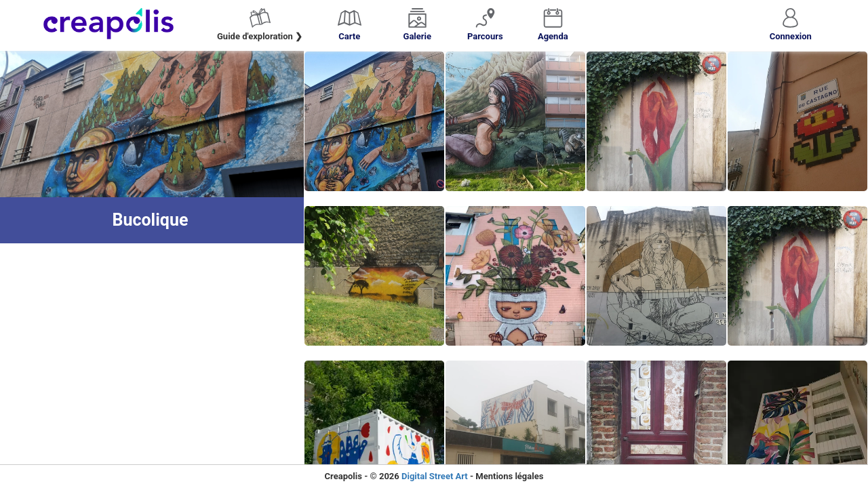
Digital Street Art (435, 476)
